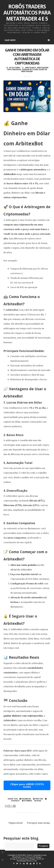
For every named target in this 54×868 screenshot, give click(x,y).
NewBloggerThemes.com (27, 861)
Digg (38, 801)
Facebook (25, 799)
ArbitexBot (31, 68)
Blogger (39, 857)
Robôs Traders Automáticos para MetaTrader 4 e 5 (27, 13)
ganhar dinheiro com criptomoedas (23, 716)
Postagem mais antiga (38, 823)
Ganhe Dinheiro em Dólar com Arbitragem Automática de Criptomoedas (27, 57)
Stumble (27, 801)
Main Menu (27, 40)
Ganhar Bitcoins (30, 70)
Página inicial (16, 823)
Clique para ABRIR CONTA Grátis (27, 785)
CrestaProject (23, 859)
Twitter (38, 799)
